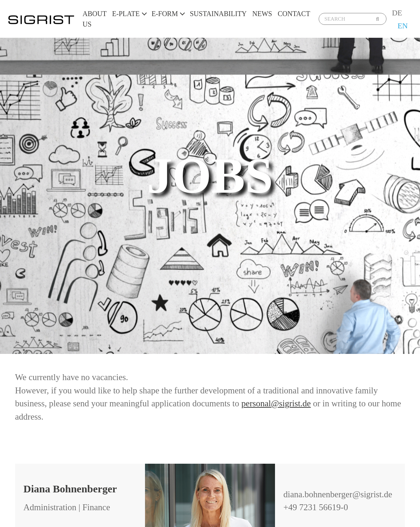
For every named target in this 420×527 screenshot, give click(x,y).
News (262, 14)
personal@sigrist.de (276, 403)
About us (95, 19)
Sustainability (218, 14)
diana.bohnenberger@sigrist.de (338, 494)
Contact (294, 14)
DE (397, 13)
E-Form (165, 14)
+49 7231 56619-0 (316, 507)
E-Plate (126, 14)
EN (403, 26)
